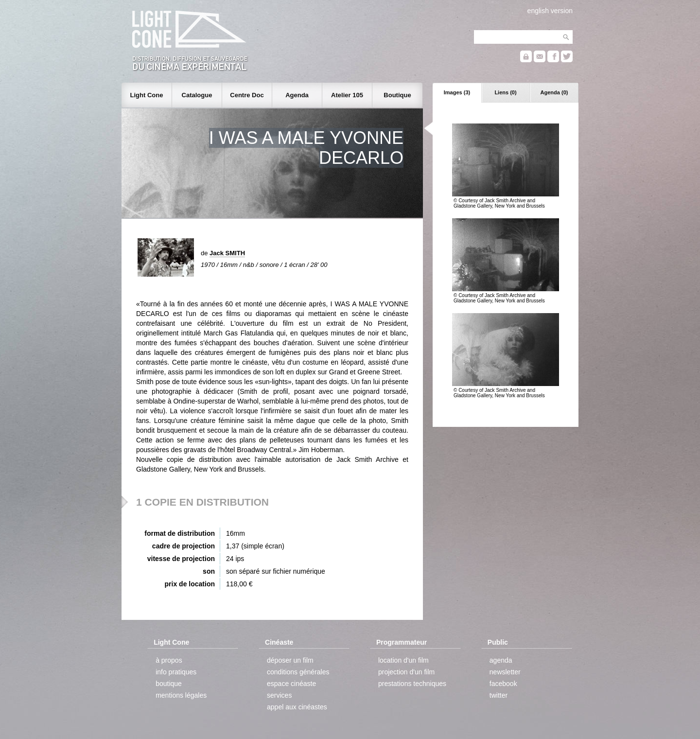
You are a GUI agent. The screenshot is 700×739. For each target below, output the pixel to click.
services (279, 695)
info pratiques (176, 672)
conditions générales (298, 672)
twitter (499, 695)
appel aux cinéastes (297, 707)
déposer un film (290, 660)
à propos (169, 660)
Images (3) (457, 92)
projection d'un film (406, 672)
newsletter (505, 672)
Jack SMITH (227, 253)
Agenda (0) (554, 92)
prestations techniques (412, 684)
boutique (169, 684)
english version (550, 11)
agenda (501, 660)
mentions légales (181, 695)
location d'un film (403, 660)
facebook (503, 684)
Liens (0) (505, 92)
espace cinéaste (291, 684)
